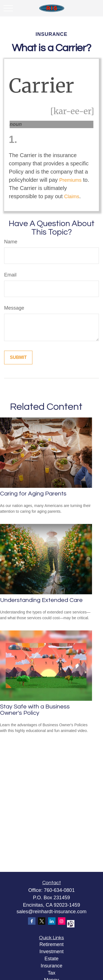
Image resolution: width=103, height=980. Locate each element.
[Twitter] (42, 921)
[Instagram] (62, 921)
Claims (72, 197)
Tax (51, 973)
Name (11, 242)
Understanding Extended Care (41, 600)
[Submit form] (18, 358)
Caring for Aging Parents (33, 494)
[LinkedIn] (52, 921)
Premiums (70, 180)
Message (14, 308)
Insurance (51, 966)
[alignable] (70, 923)
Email (10, 275)
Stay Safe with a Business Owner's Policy (35, 710)
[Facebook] (32, 921)
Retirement (51, 944)
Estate (51, 959)
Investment (51, 952)
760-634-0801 (59, 890)
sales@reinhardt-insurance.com (51, 912)
